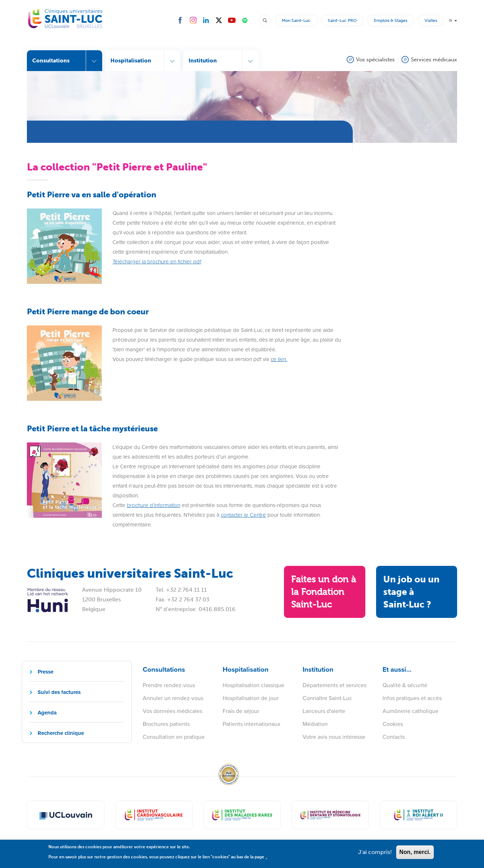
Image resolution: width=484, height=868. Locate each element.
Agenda (47, 713)
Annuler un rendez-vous (173, 698)
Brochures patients (166, 724)
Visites (431, 20)
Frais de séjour (241, 711)
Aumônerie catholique (411, 711)
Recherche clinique (61, 733)
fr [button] (453, 20)
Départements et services (334, 685)
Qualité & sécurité (405, 685)
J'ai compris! (375, 855)
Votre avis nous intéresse (334, 737)
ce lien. (279, 359)
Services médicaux (434, 60)
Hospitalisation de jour (251, 698)
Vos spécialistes (375, 60)
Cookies (393, 724)
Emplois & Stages (391, 20)
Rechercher (268, 20)
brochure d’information (154, 505)
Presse (46, 672)
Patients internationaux (252, 724)
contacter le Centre (243, 515)
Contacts (394, 737)
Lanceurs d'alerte (324, 711)
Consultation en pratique (174, 737)
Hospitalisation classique (253, 685)
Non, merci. (415, 855)
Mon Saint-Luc (296, 20)
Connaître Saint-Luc (327, 698)
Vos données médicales (172, 711)
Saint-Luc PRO (342, 20)
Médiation (315, 724)
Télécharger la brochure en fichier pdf (157, 262)
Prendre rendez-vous (169, 685)
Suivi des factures (59, 692)
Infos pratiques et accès (412, 698)
